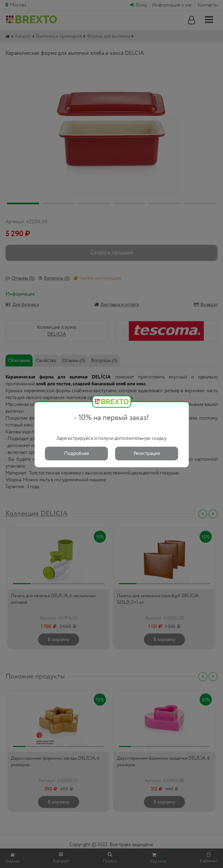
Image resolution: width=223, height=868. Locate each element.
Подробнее (77, 454)
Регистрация (147, 454)
